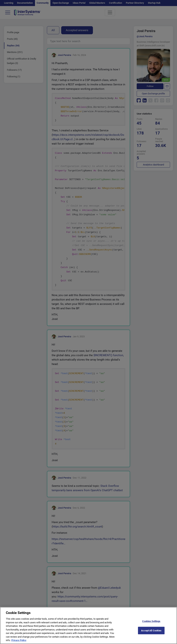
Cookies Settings (151, 624)
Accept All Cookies (151, 633)
